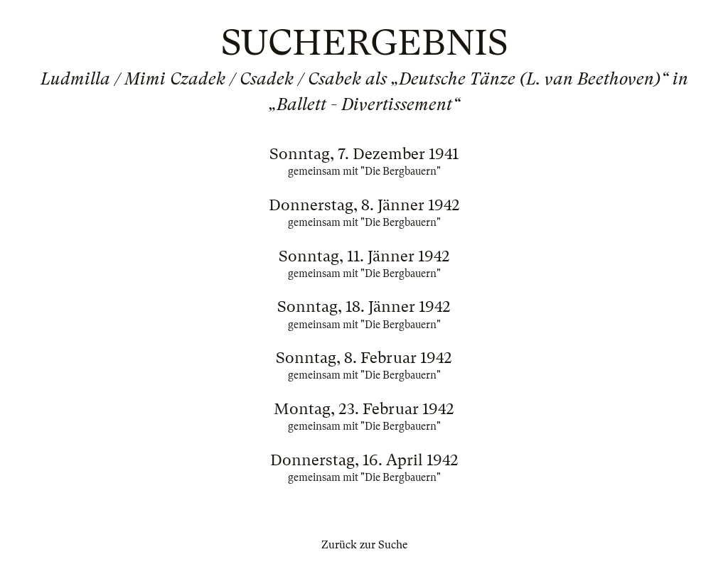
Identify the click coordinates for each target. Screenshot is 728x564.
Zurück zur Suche (364, 545)
